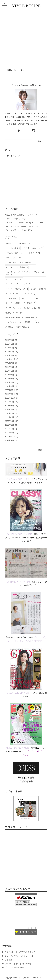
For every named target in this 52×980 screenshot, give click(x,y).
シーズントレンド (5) (14, 279)
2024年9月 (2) (11, 363)
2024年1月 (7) (11, 386)
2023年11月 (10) (12, 394)
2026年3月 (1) (11, 340)
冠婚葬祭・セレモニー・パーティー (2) (21, 317)
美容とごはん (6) (23, 327)
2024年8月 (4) (11, 367)
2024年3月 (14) (11, 379)
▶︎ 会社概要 (7, 960)
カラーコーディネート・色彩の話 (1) (20, 262)
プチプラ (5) (10, 308)
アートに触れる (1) (13, 258)
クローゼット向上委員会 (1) (17, 267)
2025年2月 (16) (11, 352)
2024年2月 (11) (11, 382)
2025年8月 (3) (11, 344)
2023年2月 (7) (11, 429)
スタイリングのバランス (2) (17, 289)
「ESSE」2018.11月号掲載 (17, 748)
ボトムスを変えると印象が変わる (19, 230)
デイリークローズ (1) (30, 298)
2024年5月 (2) (11, 375)
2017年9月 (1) (11, 440)
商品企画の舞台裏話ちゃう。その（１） (22, 215)
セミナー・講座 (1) (38, 289)
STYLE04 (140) (25, 243)
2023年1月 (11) (11, 433)
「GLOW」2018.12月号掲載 (17, 693)
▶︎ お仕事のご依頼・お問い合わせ (17, 964)
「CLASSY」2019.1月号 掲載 (19, 534)
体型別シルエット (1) (14, 313)
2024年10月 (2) (11, 359)
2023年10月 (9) (11, 398)
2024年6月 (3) (11, 371)
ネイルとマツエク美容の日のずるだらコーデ (24, 223)
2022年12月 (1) (11, 437)
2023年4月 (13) (11, 421)
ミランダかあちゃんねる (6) (29, 308)
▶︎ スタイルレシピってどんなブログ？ (19, 952)
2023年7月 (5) (11, 409)
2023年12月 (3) (11, 390)
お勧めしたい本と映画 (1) (33, 248)
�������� (31, 928)
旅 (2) (38, 322)
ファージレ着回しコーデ (15, 219)
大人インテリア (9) (13, 322)
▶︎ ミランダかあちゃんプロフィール (18, 956)
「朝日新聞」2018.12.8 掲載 (18, 582)
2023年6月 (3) (11, 413)
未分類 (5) (10, 327)
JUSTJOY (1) (11, 243)
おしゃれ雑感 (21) (13, 248)
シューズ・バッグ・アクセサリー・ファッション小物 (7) (25, 273)
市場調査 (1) (28, 322)
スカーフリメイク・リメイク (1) (18, 284)
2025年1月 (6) (11, 355)
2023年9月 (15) (11, 402)
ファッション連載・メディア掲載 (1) (20, 303)
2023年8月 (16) (11, 406)
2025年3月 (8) (11, 348)
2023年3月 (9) (11, 425)
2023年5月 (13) (11, 417)
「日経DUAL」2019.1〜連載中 (18, 479)
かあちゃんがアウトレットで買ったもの (22, 226)
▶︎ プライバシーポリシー (13, 967)
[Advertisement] (26, 37)
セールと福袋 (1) (12, 298)
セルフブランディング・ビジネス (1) (20, 294)
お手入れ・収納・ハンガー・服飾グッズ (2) (23, 253)
